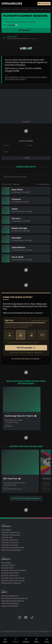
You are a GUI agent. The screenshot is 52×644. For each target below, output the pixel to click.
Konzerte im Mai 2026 (10, 576)
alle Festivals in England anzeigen (25, 498)
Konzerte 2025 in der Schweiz (13, 578)
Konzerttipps (6, 563)
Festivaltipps (6, 530)
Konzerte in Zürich (8, 565)
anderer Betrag (42, 335)
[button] (26, 30)
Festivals (16, 10)
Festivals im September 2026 (13, 548)
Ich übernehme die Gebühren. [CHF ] (22, 342)
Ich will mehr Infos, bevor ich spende (25, 359)
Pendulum (21, 65)
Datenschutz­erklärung (10, 603)
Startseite (6, 10)
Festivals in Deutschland (11, 535)
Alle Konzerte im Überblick (11, 583)
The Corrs (29, 68)
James (21, 68)
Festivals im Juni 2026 (10, 543)
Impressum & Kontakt (10, 606)
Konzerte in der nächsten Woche (14, 570)
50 (32, 335)
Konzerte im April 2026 (10, 573)
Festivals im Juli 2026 (10, 545)
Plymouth (12, 25)
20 (21, 335)
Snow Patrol (9, 65)
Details (26, 158)
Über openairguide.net (10, 596)
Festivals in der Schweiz (11, 532)
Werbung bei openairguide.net (13, 601)
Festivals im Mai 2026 (10, 540)
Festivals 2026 (7, 538)
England (25, 10)
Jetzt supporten (44, 4)
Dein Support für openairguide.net (14, 598)
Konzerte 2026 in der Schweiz (13, 581)
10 (10, 335)
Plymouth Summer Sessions (40, 10)
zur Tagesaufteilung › (43, 184)
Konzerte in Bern (8, 568)
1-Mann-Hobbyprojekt (38, 304)
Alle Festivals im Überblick (11, 550)
